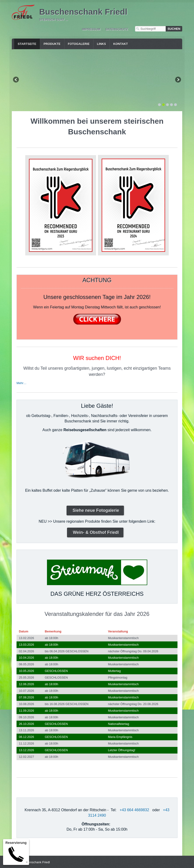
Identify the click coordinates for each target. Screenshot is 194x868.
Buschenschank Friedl (83, 12)
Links (101, 44)
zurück (16, 80)
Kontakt (121, 44)
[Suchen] (174, 29)
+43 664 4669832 (134, 809)
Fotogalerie (79, 44)
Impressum (91, 29)
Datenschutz (117, 29)
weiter (178, 80)
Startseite (27, 44)
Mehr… (21, 382)
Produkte (52, 44)
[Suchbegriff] (150, 29)
